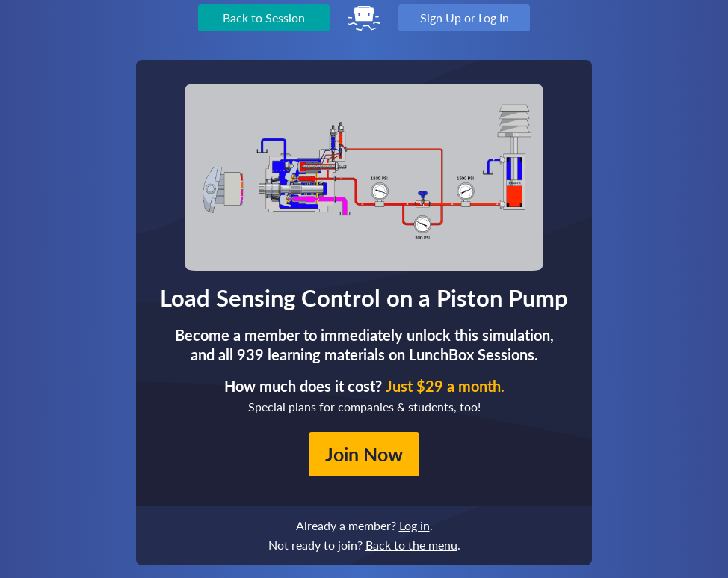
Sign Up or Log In (465, 18)
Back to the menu (411, 545)
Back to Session (264, 18)
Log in (414, 525)
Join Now (364, 454)
